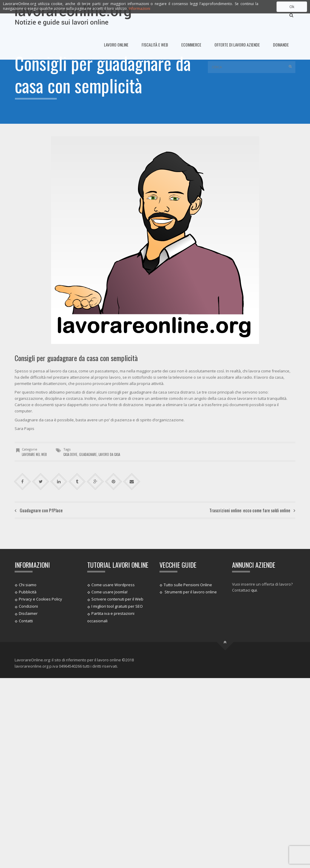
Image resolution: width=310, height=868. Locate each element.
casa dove (70, 454)
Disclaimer (28, 613)
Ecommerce (191, 45)
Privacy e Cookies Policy (40, 599)
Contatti (26, 621)
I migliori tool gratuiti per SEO (117, 606)
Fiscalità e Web (155, 45)
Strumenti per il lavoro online (190, 592)
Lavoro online (116, 45)
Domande (281, 45)
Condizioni (28, 606)
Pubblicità (28, 592)
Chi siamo (28, 584)
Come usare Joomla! (109, 592)
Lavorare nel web (34, 454)
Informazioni (139, 8)
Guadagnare (88, 454)
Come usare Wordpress (113, 584)
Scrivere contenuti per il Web (117, 599)
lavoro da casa (109, 454)
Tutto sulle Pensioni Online (188, 584)
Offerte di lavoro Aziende (237, 45)
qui (254, 590)
